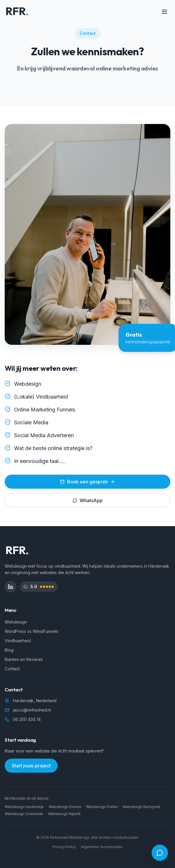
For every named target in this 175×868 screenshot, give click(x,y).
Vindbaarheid (18, 641)
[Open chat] (160, 853)
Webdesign (16, 622)
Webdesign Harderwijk (24, 807)
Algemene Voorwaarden (102, 847)
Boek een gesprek (88, 482)
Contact (12, 669)
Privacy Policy (64, 847)
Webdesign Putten (102, 807)
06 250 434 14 (27, 719)
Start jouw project (31, 766)
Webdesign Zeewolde (24, 814)
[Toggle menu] (164, 12)
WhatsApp (88, 500)
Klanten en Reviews (24, 659)
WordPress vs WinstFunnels (31, 631)
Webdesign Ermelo (65, 807)
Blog (9, 650)
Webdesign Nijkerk (64, 814)
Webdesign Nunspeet (141, 807)
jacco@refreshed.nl (32, 710)
